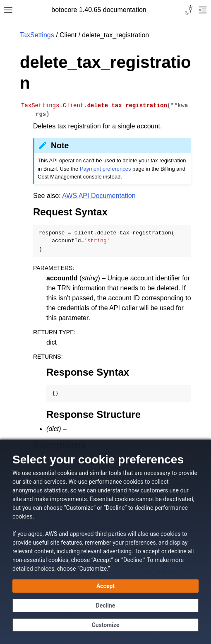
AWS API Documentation (99, 196)
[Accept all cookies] (105, 586)
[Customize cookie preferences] (105, 625)
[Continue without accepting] (105, 605)
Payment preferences (105, 169)
